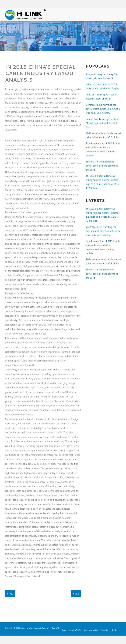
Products (104, 630)
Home (64, 630)
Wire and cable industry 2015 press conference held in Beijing (102, 86)
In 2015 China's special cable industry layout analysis (101, 97)
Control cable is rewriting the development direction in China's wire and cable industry (103, 109)
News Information (91, 630)
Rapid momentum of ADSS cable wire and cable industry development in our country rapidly (103, 149)
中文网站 (113, 630)
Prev (10, 594)
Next (76, 594)
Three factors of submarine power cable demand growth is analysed (102, 166)
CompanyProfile (75, 630)
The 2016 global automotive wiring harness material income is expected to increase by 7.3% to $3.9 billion (103, 182)
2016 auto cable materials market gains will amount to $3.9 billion (103, 135)
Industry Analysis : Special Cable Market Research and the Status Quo (103, 123)
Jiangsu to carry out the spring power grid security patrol (102, 76)
